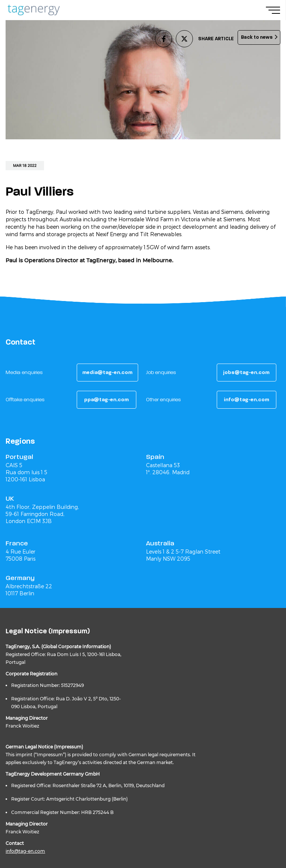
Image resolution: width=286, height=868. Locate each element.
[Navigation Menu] (276, 10)
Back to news (257, 37)
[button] (107, 373)
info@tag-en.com (25, 851)
